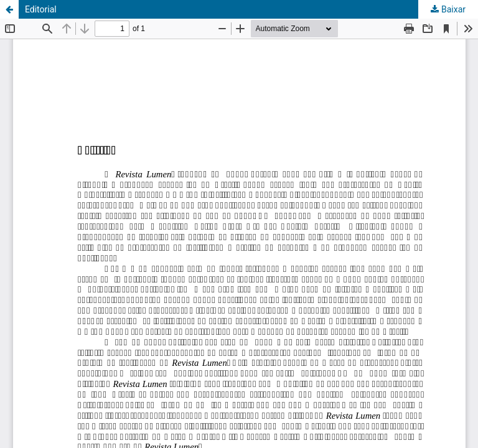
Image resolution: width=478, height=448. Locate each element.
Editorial (41, 9)
